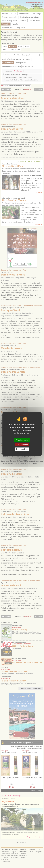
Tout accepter (22, 440)
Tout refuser (22, 445)
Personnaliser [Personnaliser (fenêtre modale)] (22, 449)
